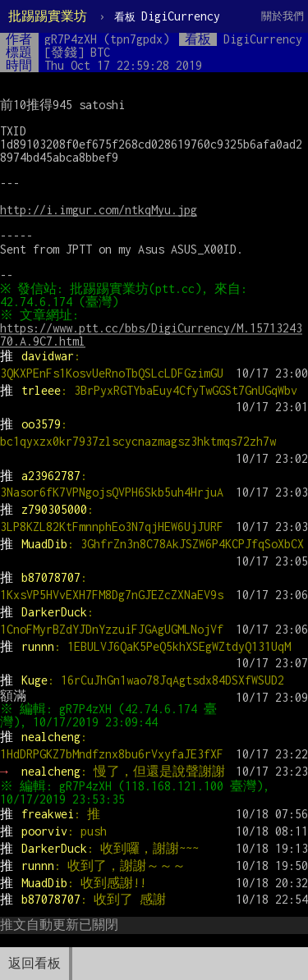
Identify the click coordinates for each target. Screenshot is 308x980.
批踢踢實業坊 (48, 16)
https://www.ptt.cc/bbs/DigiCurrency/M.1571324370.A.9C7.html (151, 334)
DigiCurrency (167, 16)
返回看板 (34, 963)
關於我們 (283, 16)
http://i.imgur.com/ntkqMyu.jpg (99, 210)
